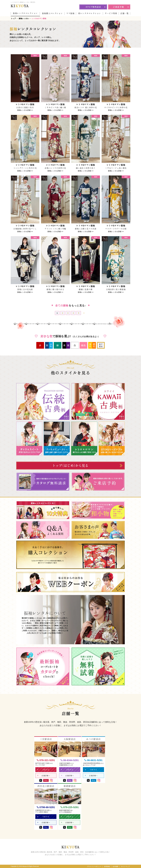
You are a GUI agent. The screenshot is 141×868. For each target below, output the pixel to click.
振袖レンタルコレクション (25, 13)
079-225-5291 (70, 807)
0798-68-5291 (46, 807)
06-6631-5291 (93, 760)
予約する (44, 770)
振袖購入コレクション (52, 13)
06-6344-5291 (70, 760)
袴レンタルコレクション (90, 13)
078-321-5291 (46, 760)
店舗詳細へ (44, 776)
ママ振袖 (70, 13)
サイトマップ (125, 867)
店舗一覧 (125, 13)
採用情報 (107, 867)
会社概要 (115, 867)
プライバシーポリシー (94, 867)
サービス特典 (111, 13)
